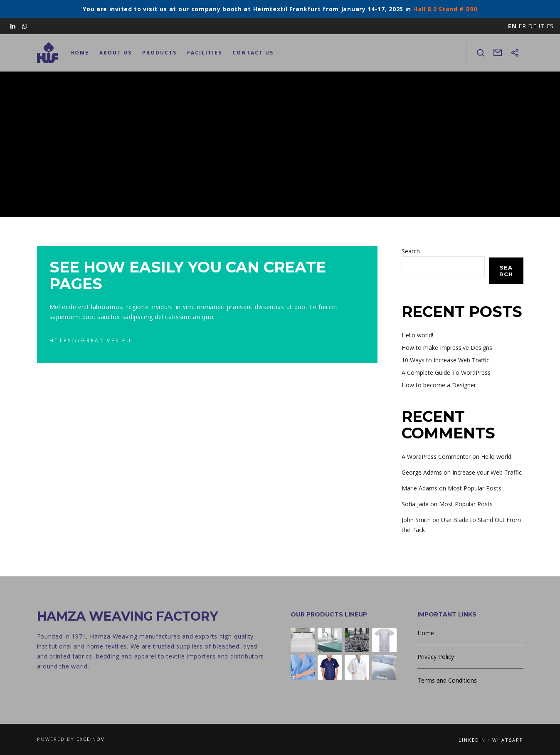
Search (411, 251)
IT (541, 26)
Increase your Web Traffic (487, 472)
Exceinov (91, 739)
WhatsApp (508, 740)
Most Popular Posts (475, 488)
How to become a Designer (439, 385)
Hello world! (417, 335)
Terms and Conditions (447, 680)
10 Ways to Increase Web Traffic (445, 360)
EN (512, 26)
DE (532, 26)
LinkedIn (472, 740)
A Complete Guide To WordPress (446, 373)
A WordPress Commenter (436, 457)
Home (426, 633)
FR (522, 26)
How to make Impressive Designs (447, 348)
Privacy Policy (436, 657)
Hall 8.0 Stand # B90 (445, 9)
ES (550, 26)
